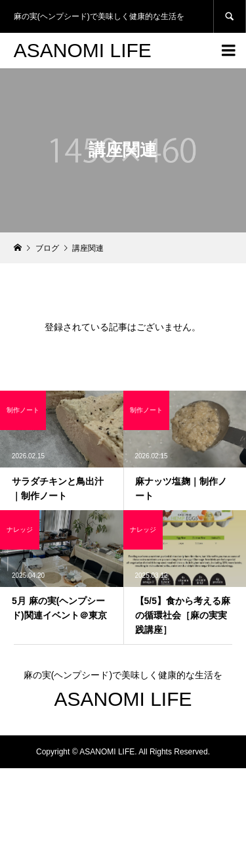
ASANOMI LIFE (83, 50)
